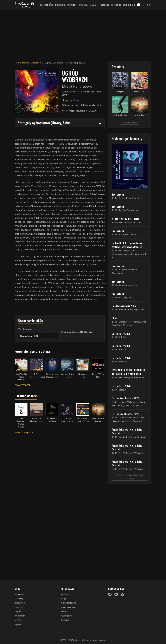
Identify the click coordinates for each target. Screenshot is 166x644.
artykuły (18, 620)
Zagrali (94, 5)
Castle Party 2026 (121, 334)
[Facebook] (110, 594)
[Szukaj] (149, 5)
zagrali (18, 611)
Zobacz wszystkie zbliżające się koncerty (130, 477)
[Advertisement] (83, 33)
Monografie (129, 5)
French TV (139, 91)
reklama (65, 611)
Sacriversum (118, 194)
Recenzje (84, 5)
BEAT (114, 318)
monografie (20, 616)
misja (64, 598)
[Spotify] (116, 594)
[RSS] (122, 594)
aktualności (20, 594)
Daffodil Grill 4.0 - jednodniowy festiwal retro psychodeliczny (127, 245)
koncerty (19, 598)
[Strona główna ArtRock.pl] (25, 5)
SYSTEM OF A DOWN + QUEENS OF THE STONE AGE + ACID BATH (129, 372)
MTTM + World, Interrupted (126, 219)
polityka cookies (69, 607)
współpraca (67, 616)
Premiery (72, 5)
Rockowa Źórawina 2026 (124, 306)
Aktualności (47, 5)
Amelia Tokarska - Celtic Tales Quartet (127, 431)
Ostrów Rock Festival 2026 (125, 398)
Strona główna (22, 63)
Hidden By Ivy (120, 115)
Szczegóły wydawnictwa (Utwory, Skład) (45, 123)
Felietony (116, 5)
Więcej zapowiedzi (130, 122)
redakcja (65, 594)
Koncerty (60, 5)
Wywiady (105, 5)
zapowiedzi (20, 603)
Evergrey (120, 91)
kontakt (65, 620)
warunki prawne (69, 603)
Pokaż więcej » (23, 385)
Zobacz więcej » (24, 433)
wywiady (19, 624)
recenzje (19, 607)
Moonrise (139, 115)
